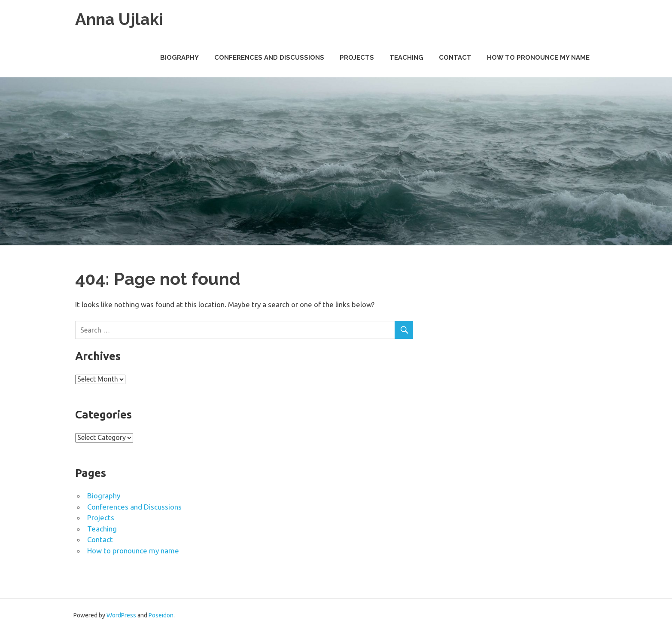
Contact (455, 58)
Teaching (406, 58)
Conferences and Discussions (269, 58)
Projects (357, 58)
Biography (179, 58)
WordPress (121, 615)
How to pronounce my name (538, 58)
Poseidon (161, 615)
